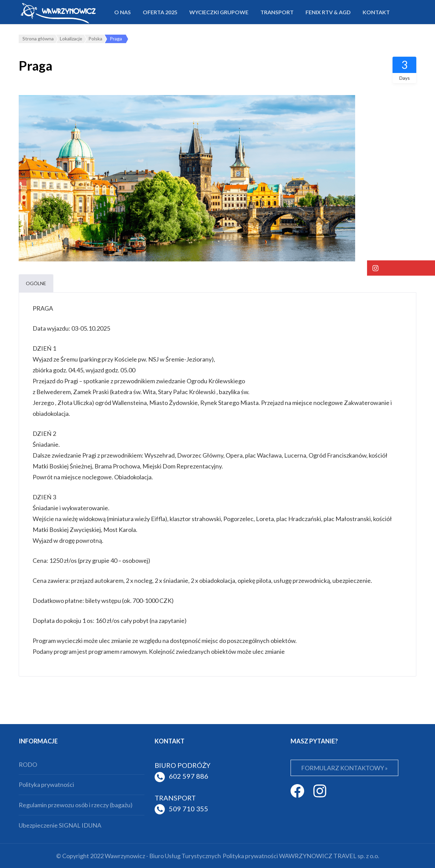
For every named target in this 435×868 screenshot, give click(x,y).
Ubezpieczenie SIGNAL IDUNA (60, 825)
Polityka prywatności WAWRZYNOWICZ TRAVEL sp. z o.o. (301, 856)
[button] (401, 268)
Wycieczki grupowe (219, 12)
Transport (277, 12)
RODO (28, 764)
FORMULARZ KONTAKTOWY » (344, 768)
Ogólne (36, 283)
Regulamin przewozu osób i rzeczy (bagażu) (76, 805)
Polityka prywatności (46, 784)
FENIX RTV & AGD (328, 12)
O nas (123, 12)
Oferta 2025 (160, 12)
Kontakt (376, 12)
